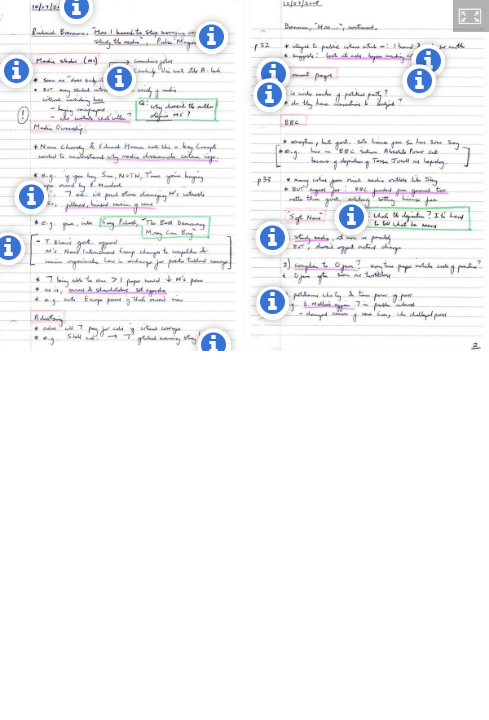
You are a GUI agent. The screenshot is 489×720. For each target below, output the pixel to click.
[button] (471, 16)
